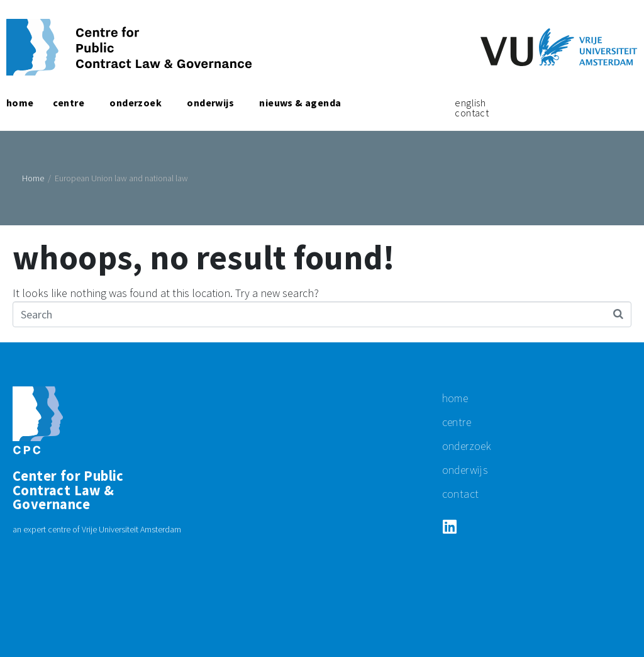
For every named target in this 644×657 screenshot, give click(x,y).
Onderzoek (467, 446)
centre (457, 422)
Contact (472, 113)
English (470, 103)
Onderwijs (465, 470)
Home (455, 398)
